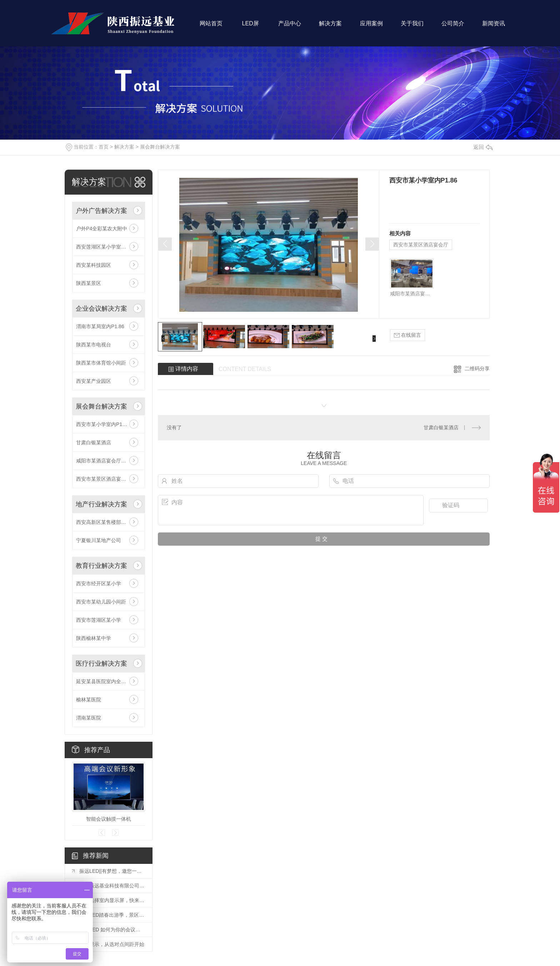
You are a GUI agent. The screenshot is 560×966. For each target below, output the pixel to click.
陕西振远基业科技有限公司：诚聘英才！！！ (112, 886)
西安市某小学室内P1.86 (103, 424)
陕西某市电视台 (94, 345)
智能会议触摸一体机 (109, 819)
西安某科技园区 (94, 265)
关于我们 (412, 27)
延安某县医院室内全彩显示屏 (109, 681)
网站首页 (211, 27)
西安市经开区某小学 (99, 584)
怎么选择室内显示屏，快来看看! (112, 900)
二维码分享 (477, 369)
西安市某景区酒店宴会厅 (104, 479)
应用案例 (371, 27)
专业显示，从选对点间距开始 (112, 944)
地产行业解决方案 (101, 504)
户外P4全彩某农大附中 (102, 229)
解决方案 (330, 27)
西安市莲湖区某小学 (99, 620)
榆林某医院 (89, 700)
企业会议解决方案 (101, 309)
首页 (104, 147)
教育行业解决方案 (101, 566)
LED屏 (250, 27)
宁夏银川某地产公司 (99, 540)
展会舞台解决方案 (160, 147)
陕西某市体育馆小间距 (101, 363)
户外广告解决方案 (101, 211)
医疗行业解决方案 (101, 664)
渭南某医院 (89, 718)
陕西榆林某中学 (94, 638)
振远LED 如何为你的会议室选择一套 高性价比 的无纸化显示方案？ (112, 930)
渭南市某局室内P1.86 (100, 326)
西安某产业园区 (94, 381)
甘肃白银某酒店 (94, 442)
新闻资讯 (494, 27)
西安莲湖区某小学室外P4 (104, 247)
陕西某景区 (89, 283)
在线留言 (407, 335)
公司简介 (453, 27)
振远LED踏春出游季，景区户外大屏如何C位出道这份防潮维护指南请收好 (112, 915)
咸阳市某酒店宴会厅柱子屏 (106, 461)
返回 (483, 147)
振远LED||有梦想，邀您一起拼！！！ (112, 871)
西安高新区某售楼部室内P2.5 (109, 522)
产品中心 (290, 27)
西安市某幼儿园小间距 (101, 602)
